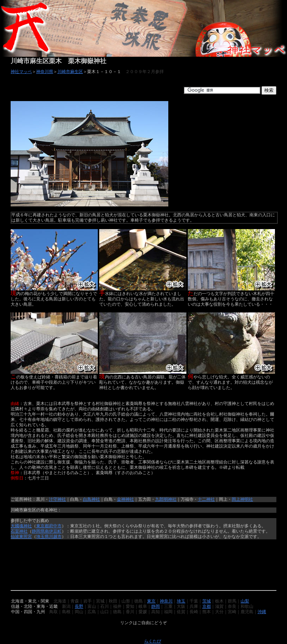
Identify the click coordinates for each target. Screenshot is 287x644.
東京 (151, 601)
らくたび (153, 641)
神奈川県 (45, 72)
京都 (207, 606)
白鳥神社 (91, 499)
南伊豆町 (53, 531)
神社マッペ (21, 72)
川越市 (55, 537)
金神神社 (125, 499)
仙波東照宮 (21, 537)
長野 (79, 606)
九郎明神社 (166, 499)
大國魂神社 (21, 526)
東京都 (43, 526)
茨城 (207, 601)
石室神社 (19, 531)
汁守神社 (57, 499)
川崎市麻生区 (70, 72)
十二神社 (206, 499)
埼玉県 (43, 537)
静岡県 (38, 531)
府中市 (55, 526)
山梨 (245, 601)
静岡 (156, 606)
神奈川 (166, 601)
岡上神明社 (242, 499)
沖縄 (262, 612)
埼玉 (181, 601)
